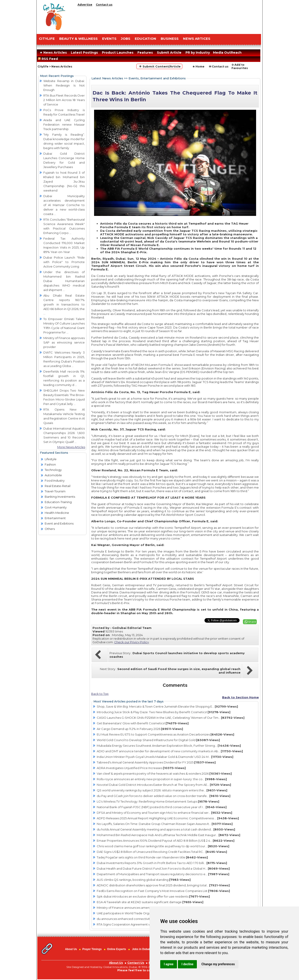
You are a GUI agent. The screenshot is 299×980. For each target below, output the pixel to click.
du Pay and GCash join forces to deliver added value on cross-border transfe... (164, 796)
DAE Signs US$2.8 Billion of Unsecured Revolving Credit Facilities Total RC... (162, 852)
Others (50, 529)
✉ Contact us (219, 66)
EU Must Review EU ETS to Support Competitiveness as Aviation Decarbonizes (165, 734)
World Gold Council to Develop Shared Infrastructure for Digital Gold (158, 740)
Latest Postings (84, 53)
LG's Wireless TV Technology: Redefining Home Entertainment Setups (158, 801)
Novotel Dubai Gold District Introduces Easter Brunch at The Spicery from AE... (164, 785)
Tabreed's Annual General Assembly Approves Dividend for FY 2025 (156, 762)
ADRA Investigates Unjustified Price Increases (141, 768)
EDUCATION (145, 39)
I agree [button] (169, 964)
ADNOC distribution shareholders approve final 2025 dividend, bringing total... (163, 885)
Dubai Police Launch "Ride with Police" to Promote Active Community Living (64, 262)
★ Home (198, 66)
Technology (53, 470)
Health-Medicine (57, 513)
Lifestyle (51, 459)
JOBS (126, 39)
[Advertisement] (168, 19)
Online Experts (117, 949)
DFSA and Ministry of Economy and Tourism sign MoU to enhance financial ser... (164, 813)
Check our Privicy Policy (132, 642)
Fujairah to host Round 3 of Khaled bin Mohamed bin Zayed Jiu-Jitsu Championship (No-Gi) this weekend (64, 181)
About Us (71, 949)
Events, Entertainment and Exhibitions (157, 78)
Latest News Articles (107, 78)
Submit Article (169, 53)
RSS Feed (49, 59)
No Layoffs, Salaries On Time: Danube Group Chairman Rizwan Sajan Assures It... (165, 824)
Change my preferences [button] (218, 964)
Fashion (50, 464)
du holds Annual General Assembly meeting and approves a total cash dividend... (166, 829)
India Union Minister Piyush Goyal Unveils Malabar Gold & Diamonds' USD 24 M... (165, 757)
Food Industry (55, 481)
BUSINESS (170, 39)
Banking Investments (60, 497)
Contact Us (136, 963)
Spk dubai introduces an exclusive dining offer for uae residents (153, 896)
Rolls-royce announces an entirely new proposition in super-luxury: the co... (162, 779)
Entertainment (55, 518)
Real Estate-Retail (58, 486)
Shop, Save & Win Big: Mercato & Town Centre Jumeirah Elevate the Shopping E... (167, 706)
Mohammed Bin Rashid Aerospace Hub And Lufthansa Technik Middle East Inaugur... (168, 835)
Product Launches (118, 53)
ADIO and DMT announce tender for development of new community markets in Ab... (170, 751)
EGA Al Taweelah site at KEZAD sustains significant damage (150, 902)
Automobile (53, 475)
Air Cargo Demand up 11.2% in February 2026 (140, 729)
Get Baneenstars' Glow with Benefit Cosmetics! (143, 723)
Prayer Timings (92, 949)
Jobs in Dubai (141, 949)
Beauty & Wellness (78, 39)
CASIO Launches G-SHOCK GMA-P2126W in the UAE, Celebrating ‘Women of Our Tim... (171, 718)
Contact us (104, 5)
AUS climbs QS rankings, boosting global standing (144, 880)
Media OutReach (227, 53)
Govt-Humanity (56, 507)
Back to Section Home (240, 697)
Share (252, 622)
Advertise (85, 5)
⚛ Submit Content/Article (159, 66)
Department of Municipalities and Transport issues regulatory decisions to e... (163, 874)
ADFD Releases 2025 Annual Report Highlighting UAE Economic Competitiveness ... (168, 818)
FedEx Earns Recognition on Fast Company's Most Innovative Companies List (163, 891)
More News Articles (71, 447)
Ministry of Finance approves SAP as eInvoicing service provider (64, 342)
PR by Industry (198, 53)
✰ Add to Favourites (240, 66)
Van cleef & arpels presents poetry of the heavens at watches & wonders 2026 (164, 773)
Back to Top (100, 694)
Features (145, 53)
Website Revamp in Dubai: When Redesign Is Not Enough (64, 85)
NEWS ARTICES (197, 39)
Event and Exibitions (59, 523)
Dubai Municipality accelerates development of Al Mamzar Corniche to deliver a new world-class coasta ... (64, 205)
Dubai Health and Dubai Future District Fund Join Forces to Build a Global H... (163, 868)
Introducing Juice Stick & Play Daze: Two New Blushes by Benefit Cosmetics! (164, 712)
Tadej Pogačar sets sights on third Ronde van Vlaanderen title (152, 857)
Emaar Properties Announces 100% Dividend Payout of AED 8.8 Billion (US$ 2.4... (166, 841)
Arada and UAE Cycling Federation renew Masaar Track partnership (64, 124)
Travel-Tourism (55, 491)
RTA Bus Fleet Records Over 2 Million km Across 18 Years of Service (64, 100)
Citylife (43, 66)
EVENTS (109, 39)
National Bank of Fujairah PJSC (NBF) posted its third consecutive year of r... (162, 807)
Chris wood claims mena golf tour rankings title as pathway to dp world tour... (163, 846)
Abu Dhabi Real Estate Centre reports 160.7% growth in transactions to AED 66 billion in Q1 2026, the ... (64, 304)
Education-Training (58, 502)
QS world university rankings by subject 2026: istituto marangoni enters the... (162, 790)
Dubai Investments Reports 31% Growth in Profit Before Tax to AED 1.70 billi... (162, 863)
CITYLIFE (47, 39)
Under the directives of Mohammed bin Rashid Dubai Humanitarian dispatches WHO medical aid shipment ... (64, 281)
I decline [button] (187, 964)
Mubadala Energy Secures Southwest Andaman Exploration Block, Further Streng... (169, 746)
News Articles (53, 53)
